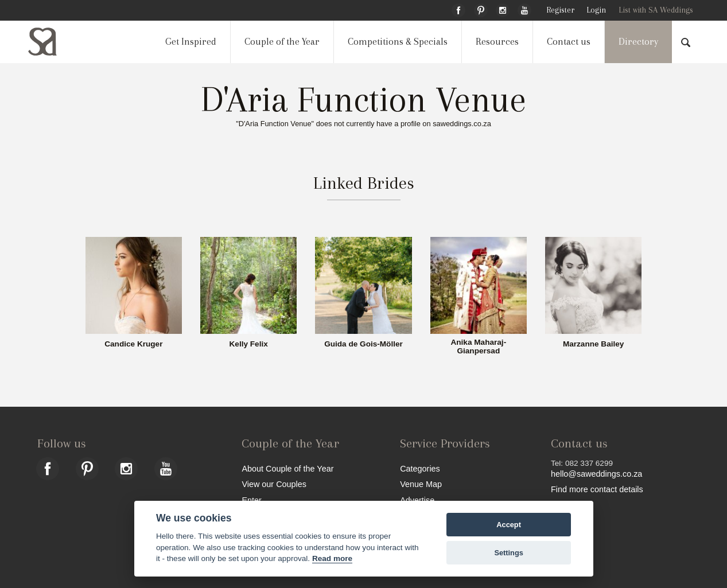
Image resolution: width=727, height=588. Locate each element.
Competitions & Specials (398, 42)
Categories (420, 468)
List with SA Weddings (656, 10)
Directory (638, 42)
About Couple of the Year (287, 468)
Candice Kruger (133, 344)
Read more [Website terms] (332, 558)
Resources (497, 42)
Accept (509, 525)
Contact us (569, 42)
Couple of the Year (282, 42)
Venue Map (421, 484)
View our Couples (274, 484)
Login (596, 10)
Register (560, 10)
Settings (508, 553)
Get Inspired (191, 42)
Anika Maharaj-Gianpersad (478, 347)
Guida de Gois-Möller (363, 344)
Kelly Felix (249, 344)
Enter (251, 500)
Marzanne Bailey (594, 344)
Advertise (417, 500)
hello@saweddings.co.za (596, 474)
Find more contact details (597, 489)
